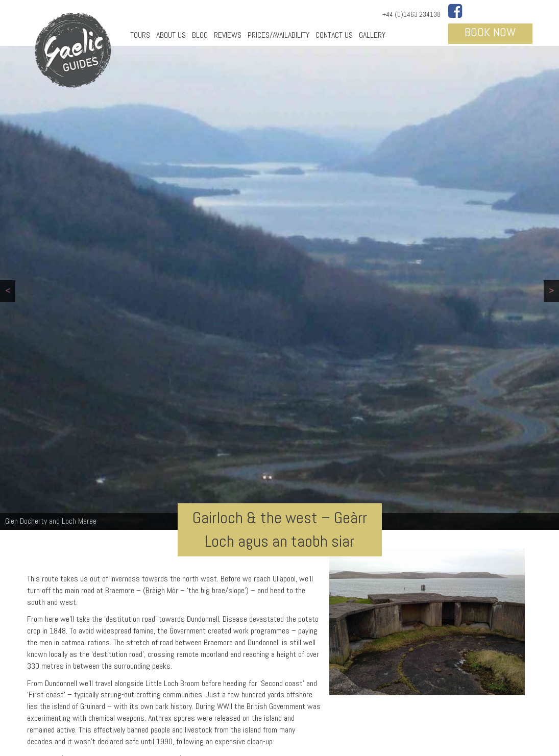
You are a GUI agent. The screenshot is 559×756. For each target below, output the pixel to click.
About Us (171, 35)
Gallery (372, 35)
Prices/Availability (278, 35)
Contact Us (334, 35)
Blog (200, 35)
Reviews (228, 35)
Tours (140, 35)
